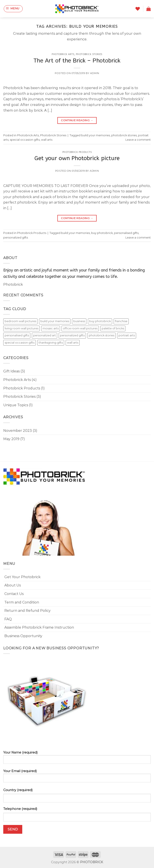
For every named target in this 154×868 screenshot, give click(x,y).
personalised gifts (126, 233)
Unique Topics (16, 405)
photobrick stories (124, 135)
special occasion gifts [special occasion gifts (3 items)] (20, 343)
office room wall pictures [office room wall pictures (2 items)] (80, 328)
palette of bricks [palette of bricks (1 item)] (113, 328)
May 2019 (11, 439)
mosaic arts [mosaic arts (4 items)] (51, 328)
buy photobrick (102, 233)
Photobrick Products (77, 152)
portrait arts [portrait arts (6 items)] (127, 335)
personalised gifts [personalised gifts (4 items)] (17, 335)
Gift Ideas (11, 371)
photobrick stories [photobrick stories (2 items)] (102, 335)
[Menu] (13, 9)
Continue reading (77, 120)
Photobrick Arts (63, 54)
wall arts (47, 140)
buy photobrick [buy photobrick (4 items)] (100, 321)
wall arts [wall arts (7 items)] (73, 343)
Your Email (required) (77, 777)
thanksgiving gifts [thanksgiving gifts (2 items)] (51, 343)
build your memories (96, 135)
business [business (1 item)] (79, 321)
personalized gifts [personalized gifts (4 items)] (72, 335)
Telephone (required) (20, 809)
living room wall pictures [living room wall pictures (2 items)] (21, 328)
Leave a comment (138, 140)
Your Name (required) (77, 759)
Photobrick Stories (89, 54)
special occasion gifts (25, 140)
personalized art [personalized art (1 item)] (44, 335)
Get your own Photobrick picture (77, 158)
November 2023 (18, 431)
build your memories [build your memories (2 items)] (55, 321)
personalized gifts (16, 238)
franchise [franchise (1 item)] (121, 321)
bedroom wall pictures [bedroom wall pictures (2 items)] (20, 321)
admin (95, 73)
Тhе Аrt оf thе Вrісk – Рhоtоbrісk (77, 61)
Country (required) (18, 790)
